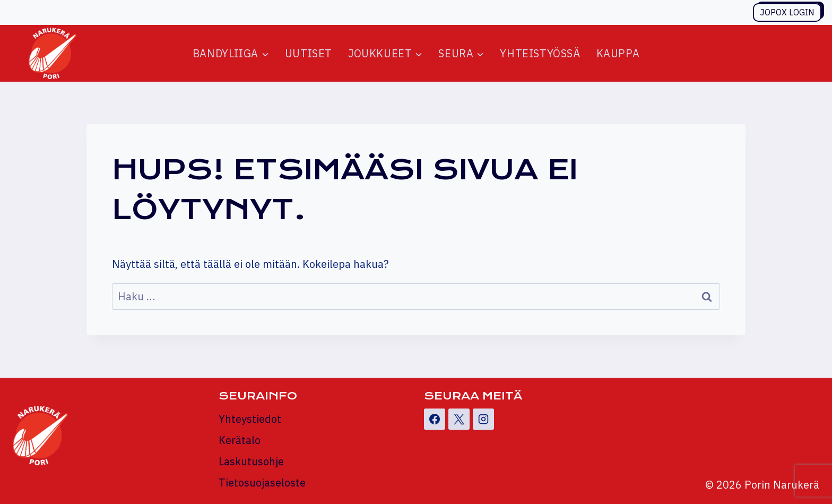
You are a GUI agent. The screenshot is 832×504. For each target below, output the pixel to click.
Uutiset (309, 53)
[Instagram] (483, 419)
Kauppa (618, 53)
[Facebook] (435, 419)
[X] (459, 419)
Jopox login (787, 12)
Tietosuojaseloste (262, 483)
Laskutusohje (251, 461)
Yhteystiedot (250, 419)
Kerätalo (240, 440)
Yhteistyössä (540, 53)
